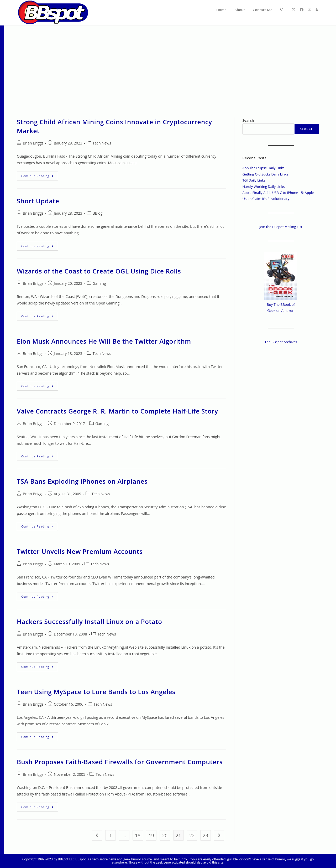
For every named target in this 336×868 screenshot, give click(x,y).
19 (151, 835)
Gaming (99, 283)
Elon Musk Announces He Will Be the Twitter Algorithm (104, 341)
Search (248, 120)
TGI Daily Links (254, 180)
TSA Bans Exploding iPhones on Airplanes (82, 481)
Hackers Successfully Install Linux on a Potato (89, 621)
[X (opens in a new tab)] (294, 10)
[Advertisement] (168, 65)
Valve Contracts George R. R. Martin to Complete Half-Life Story (117, 411)
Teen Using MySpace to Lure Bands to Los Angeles (96, 692)
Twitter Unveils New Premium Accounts (80, 551)
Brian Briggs (33, 143)
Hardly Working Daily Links (263, 187)
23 (206, 835)
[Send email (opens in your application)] (309, 10)
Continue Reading (40, 177)
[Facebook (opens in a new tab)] (302, 10)
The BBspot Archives (281, 342)
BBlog (98, 213)
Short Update (38, 201)
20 (165, 835)
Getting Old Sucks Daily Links (265, 174)
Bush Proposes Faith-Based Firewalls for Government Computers (120, 762)
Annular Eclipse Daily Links (263, 168)
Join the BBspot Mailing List (281, 227)
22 (192, 835)
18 (138, 835)
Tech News (102, 143)
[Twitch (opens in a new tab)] (317, 10)
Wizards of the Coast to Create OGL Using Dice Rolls (99, 271)
